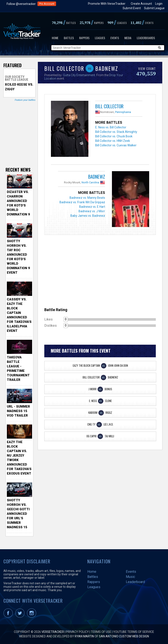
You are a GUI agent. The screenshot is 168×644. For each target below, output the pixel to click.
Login (159, 4)
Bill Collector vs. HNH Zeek (113, 141)
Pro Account (47, 4)
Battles (69, 38)
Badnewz (97, 177)
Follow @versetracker (21, 4)
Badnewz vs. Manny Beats (87, 198)
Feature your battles (25, 100)
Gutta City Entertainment (79, 75)
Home (55, 38)
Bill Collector (109, 106)
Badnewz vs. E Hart (92, 207)
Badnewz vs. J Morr (92, 211)
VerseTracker (53, 632)
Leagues (100, 38)
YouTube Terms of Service (134, 632)
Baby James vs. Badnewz (88, 216)
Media (128, 38)
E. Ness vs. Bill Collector (111, 127)
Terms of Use (101, 632)
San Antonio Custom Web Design (124, 636)
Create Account (141, 4)
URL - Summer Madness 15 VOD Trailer (18, 411)
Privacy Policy (77, 632)
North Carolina (90, 182)
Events (115, 38)
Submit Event (132, 8)
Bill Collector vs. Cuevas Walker (116, 145)
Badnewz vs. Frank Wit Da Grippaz (82, 202)
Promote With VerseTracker (107, 4)
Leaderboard (135, 582)
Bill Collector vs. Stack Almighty (116, 132)
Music (130, 577)
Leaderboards (146, 38)
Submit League (154, 8)
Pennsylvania (123, 112)
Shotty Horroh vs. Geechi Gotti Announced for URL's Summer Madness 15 (18, 514)
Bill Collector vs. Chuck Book (114, 136)
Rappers (84, 38)
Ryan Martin (84, 636)
